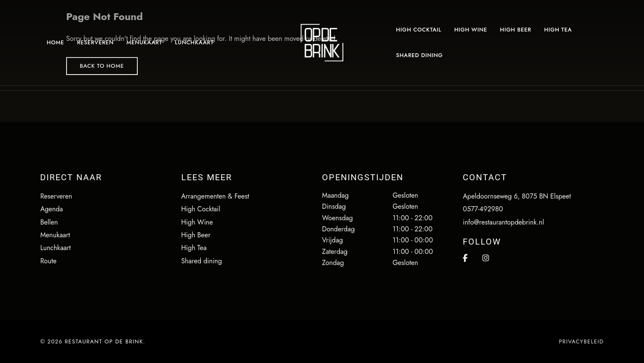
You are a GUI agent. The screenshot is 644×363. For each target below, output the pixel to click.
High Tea (194, 248)
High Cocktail (201, 209)
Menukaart (55, 235)
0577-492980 (483, 209)
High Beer (196, 235)
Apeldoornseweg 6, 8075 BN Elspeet (517, 196)
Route (48, 261)
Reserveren (56, 196)
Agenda (51, 209)
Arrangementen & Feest (215, 196)
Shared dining (202, 261)
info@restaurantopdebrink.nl (503, 222)
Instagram (486, 258)
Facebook (465, 258)
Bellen (49, 222)
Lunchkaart (55, 248)
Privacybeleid (581, 341)
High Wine (197, 222)
